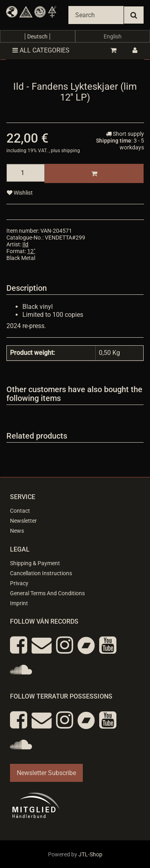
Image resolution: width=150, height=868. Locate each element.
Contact (20, 511)
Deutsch (37, 36)
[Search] (96, 15)
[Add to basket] (94, 173)
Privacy (19, 583)
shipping (71, 151)
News (17, 531)
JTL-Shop (90, 854)
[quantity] (26, 173)
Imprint (19, 603)
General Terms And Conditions (47, 593)
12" (31, 251)
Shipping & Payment (35, 563)
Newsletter (23, 521)
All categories (41, 50)
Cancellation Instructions (41, 573)
